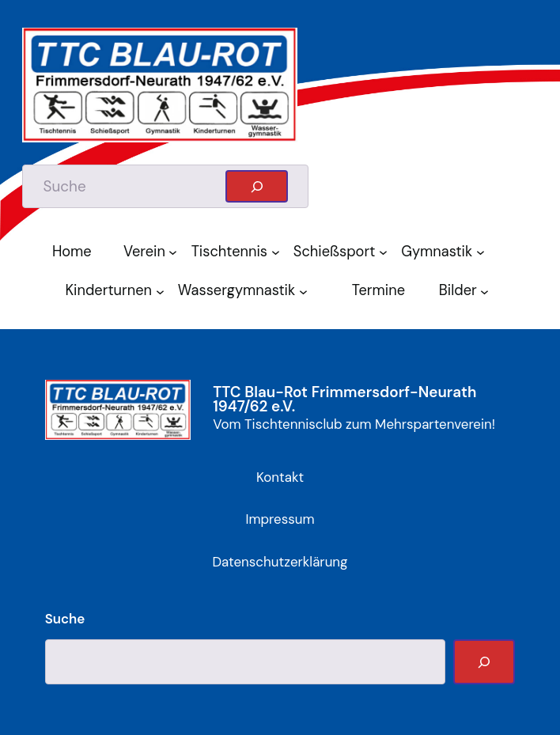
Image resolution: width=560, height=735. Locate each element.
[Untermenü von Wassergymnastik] (306, 291)
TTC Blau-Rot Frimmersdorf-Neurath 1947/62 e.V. (344, 400)
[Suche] (484, 662)
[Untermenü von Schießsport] (386, 252)
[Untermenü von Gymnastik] (483, 252)
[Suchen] (256, 186)
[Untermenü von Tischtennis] (278, 252)
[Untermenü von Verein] (176, 252)
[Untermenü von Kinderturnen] (163, 291)
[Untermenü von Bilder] (487, 291)
